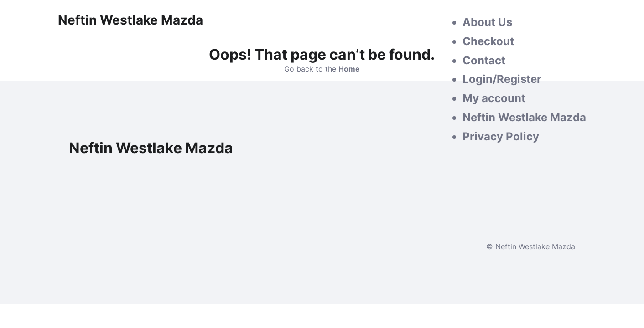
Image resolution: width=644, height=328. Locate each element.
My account (494, 98)
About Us (487, 22)
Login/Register (502, 79)
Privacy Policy (501, 136)
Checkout (488, 41)
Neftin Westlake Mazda (524, 117)
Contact (484, 60)
